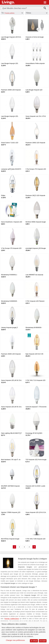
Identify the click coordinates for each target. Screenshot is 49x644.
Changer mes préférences (15, 640)
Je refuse (34, 641)
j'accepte (43, 641)
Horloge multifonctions (12, 619)
